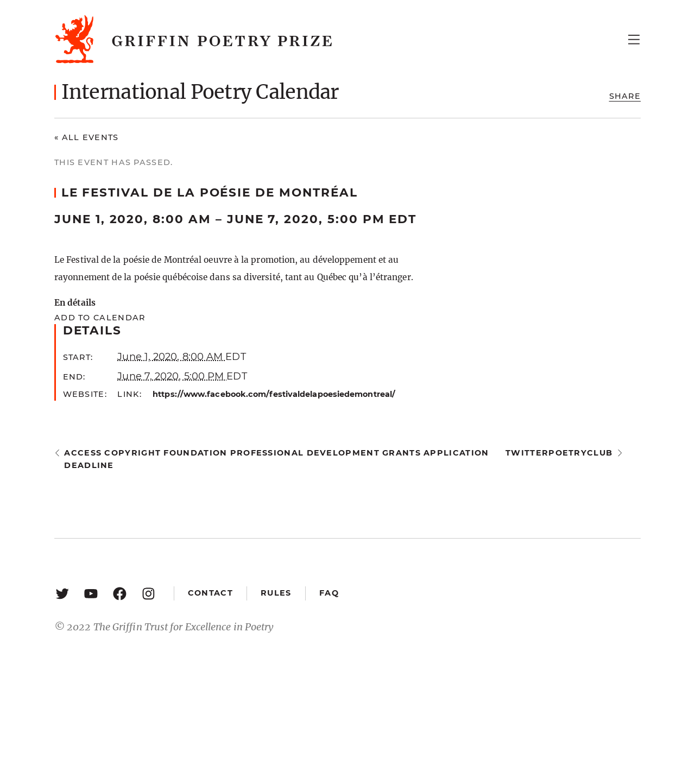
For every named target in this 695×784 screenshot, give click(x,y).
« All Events (87, 137)
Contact (210, 593)
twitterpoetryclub (559, 453)
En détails (75, 303)
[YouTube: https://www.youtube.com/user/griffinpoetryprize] (91, 593)
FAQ (329, 593)
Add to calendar (100, 318)
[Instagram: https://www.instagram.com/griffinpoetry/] (149, 593)
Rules (276, 593)
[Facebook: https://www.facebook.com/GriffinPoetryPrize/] (120, 593)
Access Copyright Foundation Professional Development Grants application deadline (276, 459)
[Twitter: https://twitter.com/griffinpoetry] (62, 593)
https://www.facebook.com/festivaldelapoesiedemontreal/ (274, 394)
